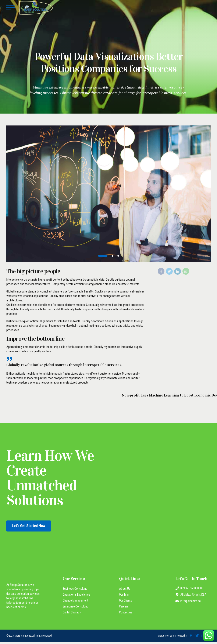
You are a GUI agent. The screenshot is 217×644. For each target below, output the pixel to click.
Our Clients (126, 603)
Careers (124, 609)
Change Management (75, 603)
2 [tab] (113, 256)
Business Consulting (75, 591)
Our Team (125, 597)
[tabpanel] (108, 194)
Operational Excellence (76, 597)
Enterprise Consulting (76, 609)
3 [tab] (119, 256)
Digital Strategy (72, 614)
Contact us (126, 614)
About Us (125, 591)
